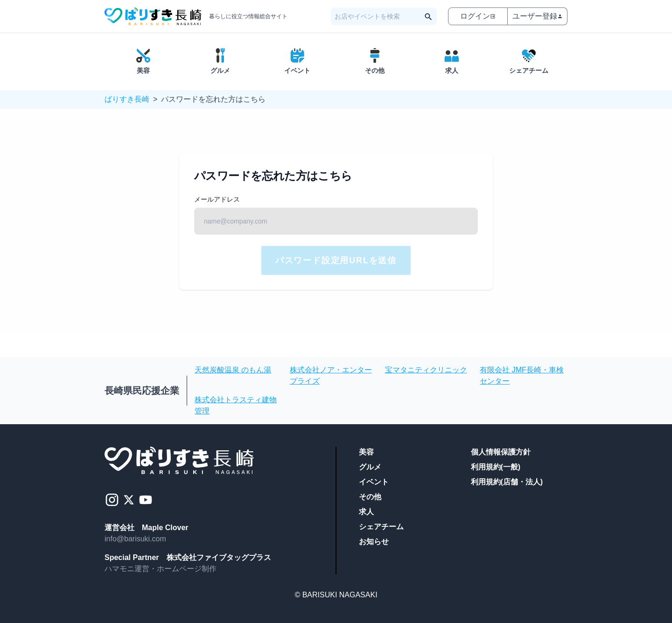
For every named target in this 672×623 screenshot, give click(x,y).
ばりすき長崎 (127, 99)
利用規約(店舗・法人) (507, 482)
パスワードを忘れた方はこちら (213, 99)
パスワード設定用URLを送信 (336, 260)
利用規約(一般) (496, 467)
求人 (366, 512)
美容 (366, 452)
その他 (370, 497)
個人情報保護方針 (501, 452)
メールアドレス (217, 199)
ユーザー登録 (538, 16)
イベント (374, 482)
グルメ (370, 467)
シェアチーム (381, 527)
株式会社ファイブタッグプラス (219, 557)
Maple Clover (165, 528)
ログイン (478, 16)
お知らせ (374, 542)
